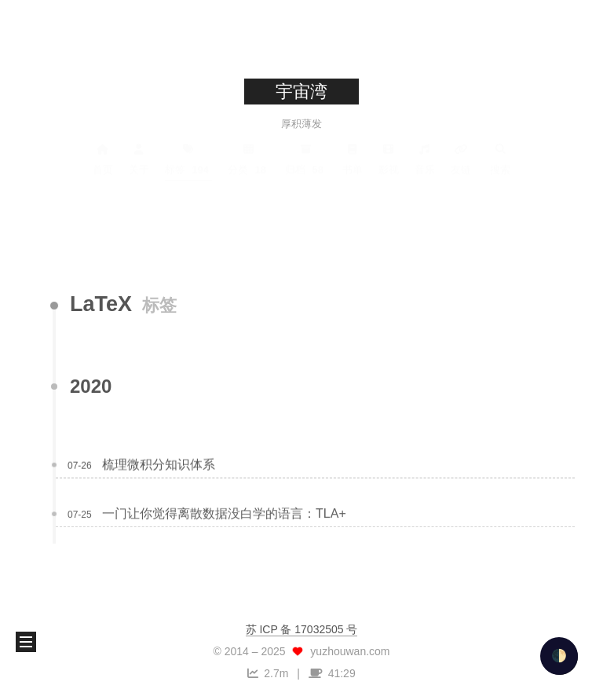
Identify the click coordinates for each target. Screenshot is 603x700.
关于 (139, 159)
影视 (389, 159)
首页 (103, 159)
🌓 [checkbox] (559, 656)
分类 (249, 159)
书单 (353, 159)
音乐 (425, 159)
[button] (26, 642)
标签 (188, 159)
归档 (306, 159)
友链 (461, 159)
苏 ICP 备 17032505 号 (302, 629)
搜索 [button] (500, 159)
